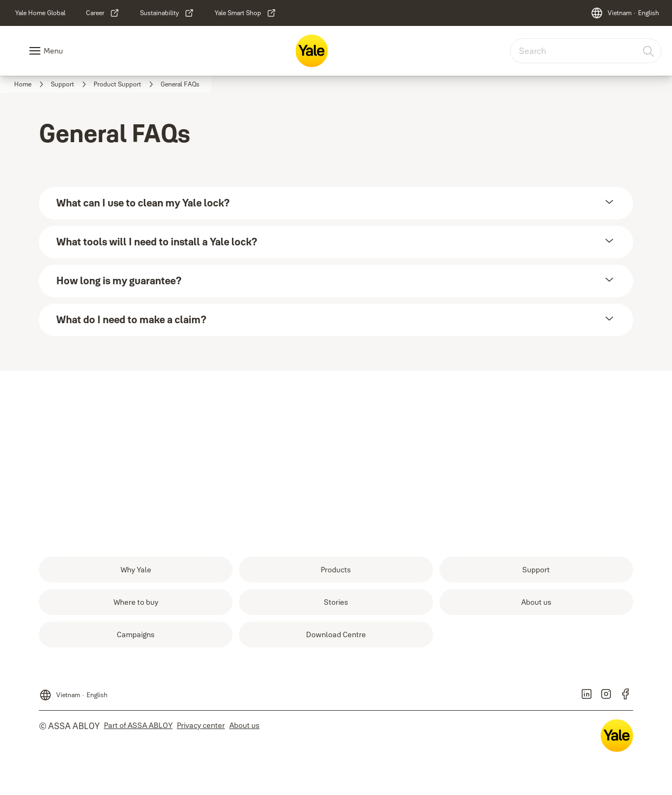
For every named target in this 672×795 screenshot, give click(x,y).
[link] (40, 13)
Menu (53, 51)
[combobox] (585, 51)
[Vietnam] (625, 13)
